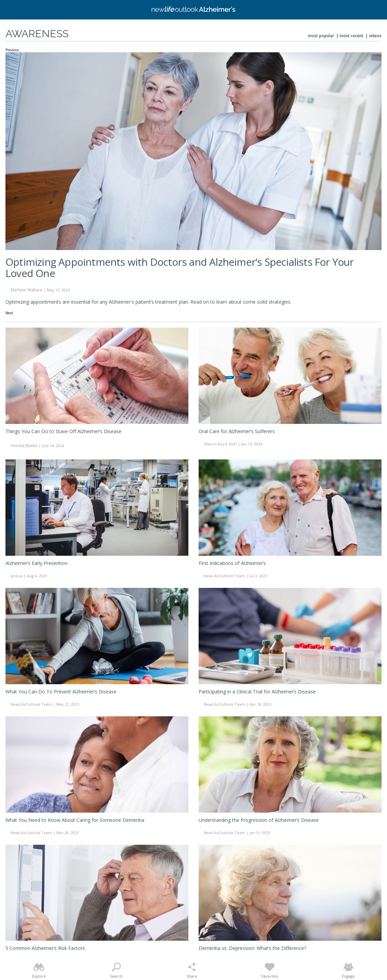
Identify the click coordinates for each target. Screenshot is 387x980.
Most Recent (352, 36)
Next (9, 313)
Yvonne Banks (24, 446)
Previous (12, 50)
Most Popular (321, 36)
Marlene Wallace (26, 290)
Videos (375, 36)
